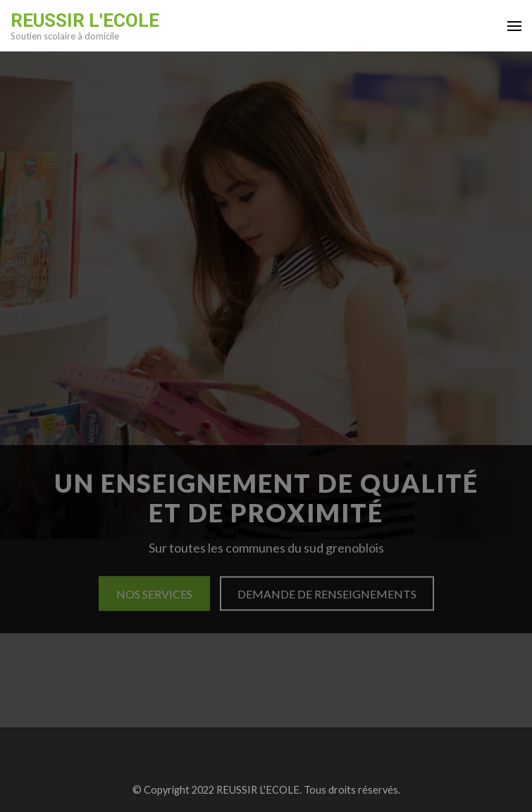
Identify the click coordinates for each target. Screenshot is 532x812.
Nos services (154, 594)
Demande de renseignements (327, 594)
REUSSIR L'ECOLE (85, 20)
